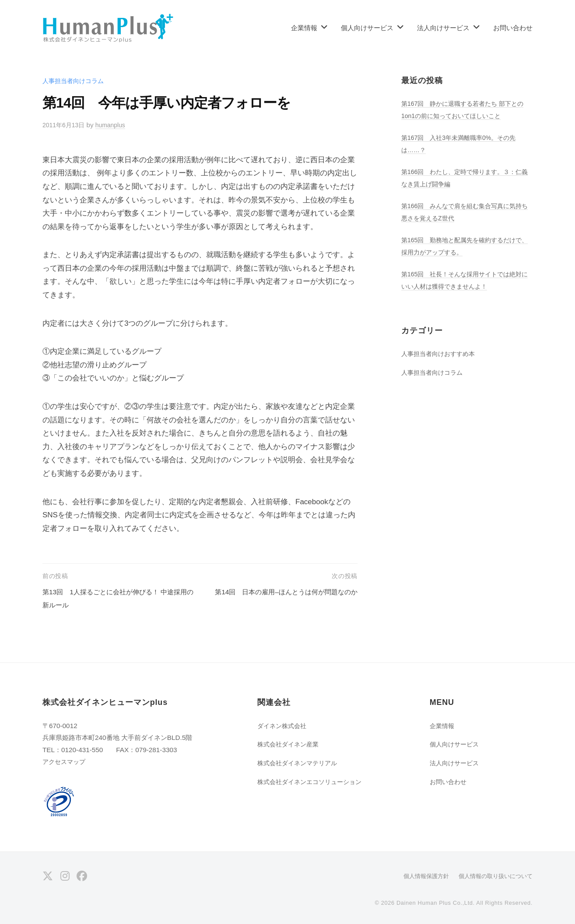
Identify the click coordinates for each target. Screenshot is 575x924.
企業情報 (304, 28)
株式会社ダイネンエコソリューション (313, 782)
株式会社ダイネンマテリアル (300, 763)
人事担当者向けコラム (75, 81)
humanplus (115, 125)
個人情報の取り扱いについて (493, 876)
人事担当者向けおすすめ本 (441, 354)
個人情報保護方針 (419, 876)
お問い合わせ (513, 28)
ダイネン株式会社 (284, 726)
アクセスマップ (65, 762)
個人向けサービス (367, 28)
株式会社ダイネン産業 (290, 744)
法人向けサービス (443, 28)
